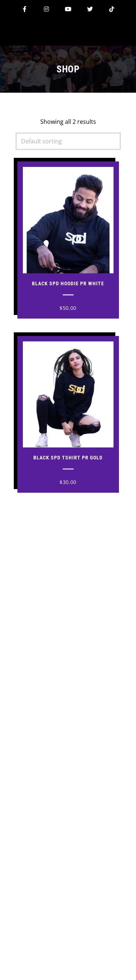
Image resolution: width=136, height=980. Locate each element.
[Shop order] (68, 141)
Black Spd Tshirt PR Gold (68, 458)
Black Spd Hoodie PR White (68, 283)
